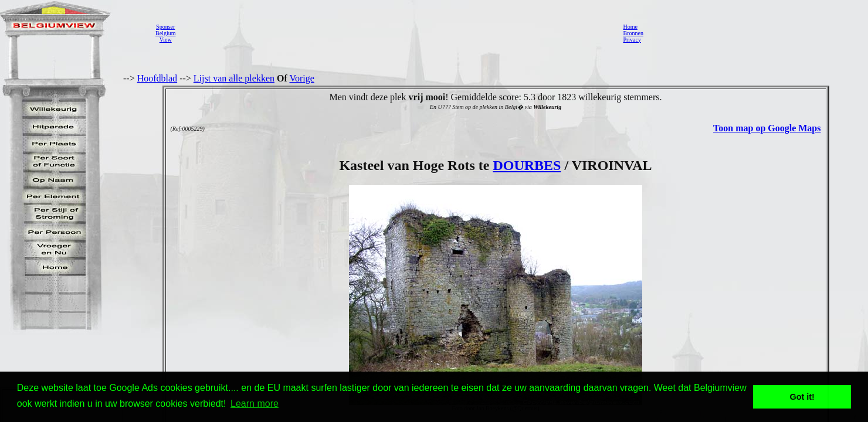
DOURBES (527, 165)
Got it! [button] (802, 397)
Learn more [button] (255, 404)
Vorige (302, 78)
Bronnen (633, 33)
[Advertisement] (396, 33)
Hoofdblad (157, 78)
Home (630, 27)
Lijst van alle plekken (234, 78)
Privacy (632, 40)
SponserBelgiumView (165, 33)
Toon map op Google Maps (767, 128)
